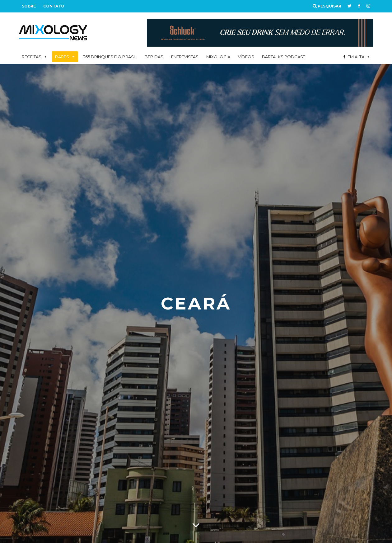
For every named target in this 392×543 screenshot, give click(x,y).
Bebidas (154, 57)
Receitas (32, 57)
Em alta (356, 57)
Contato (54, 6)
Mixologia (218, 57)
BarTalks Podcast (284, 57)
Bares (62, 57)
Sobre (29, 6)
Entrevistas (185, 57)
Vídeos (246, 57)
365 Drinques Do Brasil (110, 57)
